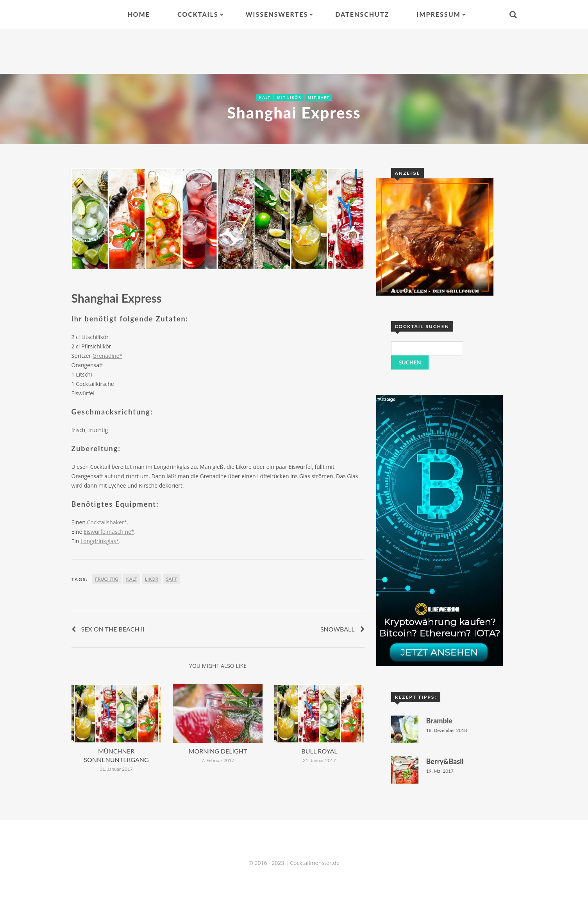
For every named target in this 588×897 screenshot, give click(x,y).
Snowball (338, 629)
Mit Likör (289, 98)
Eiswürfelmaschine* (109, 532)
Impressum (438, 14)
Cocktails (198, 14)
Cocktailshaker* (107, 522)
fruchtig (106, 579)
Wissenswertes (277, 14)
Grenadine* (107, 356)
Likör (152, 579)
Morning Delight (218, 751)
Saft (172, 579)
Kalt (265, 98)
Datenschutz (362, 14)
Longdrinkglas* (100, 541)
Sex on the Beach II (113, 629)
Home (139, 14)
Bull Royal (319, 751)
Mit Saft (319, 98)
